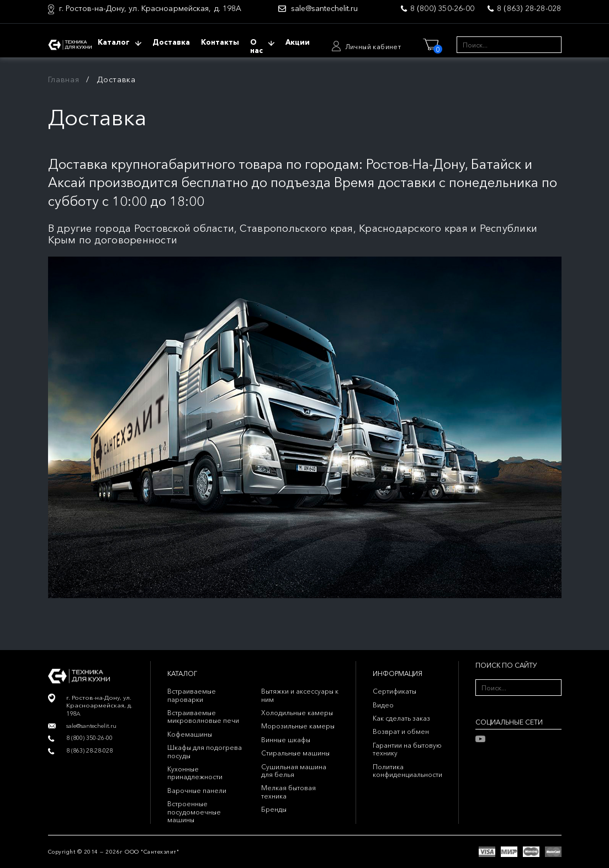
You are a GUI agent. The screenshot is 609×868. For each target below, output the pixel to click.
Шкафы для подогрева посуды (205, 751)
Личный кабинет (373, 47)
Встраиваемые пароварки (192, 695)
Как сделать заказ (401, 718)
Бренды (274, 809)
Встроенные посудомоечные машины (194, 812)
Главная (64, 79)
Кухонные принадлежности (195, 773)
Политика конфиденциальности (407, 771)
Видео (383, 705)
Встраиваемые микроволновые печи (203, 717)
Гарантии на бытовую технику (407, 749)
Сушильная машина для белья (294, 771)
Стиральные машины (295, 753)
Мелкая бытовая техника (288, 792)
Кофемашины (190, 734)
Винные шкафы (286, 740)
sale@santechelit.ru (324, 9)
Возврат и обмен (401, 731)
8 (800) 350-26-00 (442, 8)
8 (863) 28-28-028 (529, 8)
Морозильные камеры (298, 726)
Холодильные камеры (297, 713)
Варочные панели (197, 790)
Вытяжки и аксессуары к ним (300, 695)
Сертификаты (394, 691)
